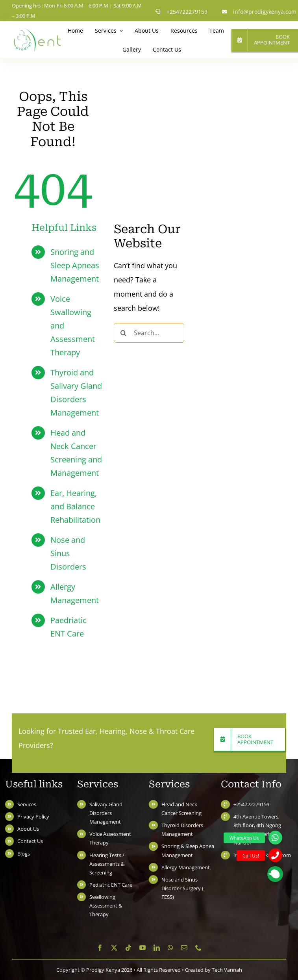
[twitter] (114, 948)
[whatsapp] (170, 948)
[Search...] (149, 333)
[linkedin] (157, 948)
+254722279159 (251, 804)
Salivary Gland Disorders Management (106, 813)
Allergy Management (186, 867)
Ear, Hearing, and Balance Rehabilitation (75, 506)
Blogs (24, 854)
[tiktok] (128, 948)
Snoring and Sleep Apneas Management (75, 265)
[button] (275, 874)
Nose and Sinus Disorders (68, 553)
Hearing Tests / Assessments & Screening (107, 864)
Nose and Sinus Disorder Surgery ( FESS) (182, 888)
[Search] (124, 333)
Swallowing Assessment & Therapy (106, 906)
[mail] (184, 948)
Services (27, 804)
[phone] (198, 948)
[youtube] (143, 948)
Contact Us (30, 841)
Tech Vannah (227, 970)
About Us (28, 829)
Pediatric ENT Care (111, 885)
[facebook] (100, 948)
